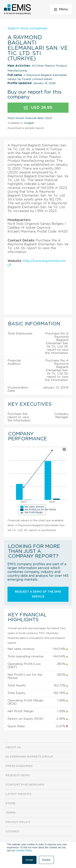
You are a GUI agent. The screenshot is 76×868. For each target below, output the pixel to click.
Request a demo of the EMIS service (38, 594)
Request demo (18, 775)
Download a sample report (26, 128)
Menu (61, 9)
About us (13, 747)
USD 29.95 (38, 108)
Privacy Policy (18, 822)
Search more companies (27, 28)
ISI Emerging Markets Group (29, 757)
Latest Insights (18, 794)
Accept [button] (29, 860)
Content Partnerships (25, 785)
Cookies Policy (24, 851)
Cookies (12, 831)
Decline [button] (46, 860)
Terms (11, 813)
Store (11, 803)
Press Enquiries (19, 766)
